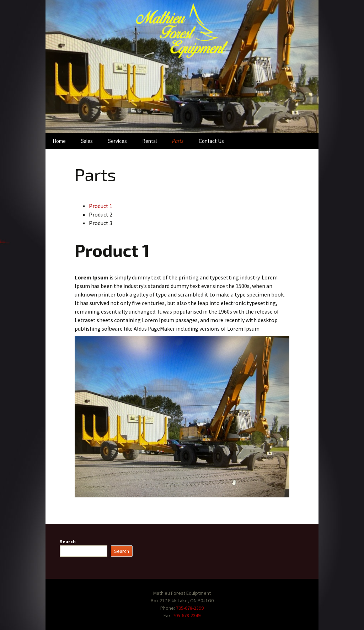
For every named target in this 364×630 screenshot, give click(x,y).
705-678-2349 (187, 615)
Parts (178, 141)
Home (59, 141)
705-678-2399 (190, 608)
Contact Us (211, 141)
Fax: (168, 615)
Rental (149, 141)
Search (68, 541)
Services (117, 141)
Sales (87, 141)
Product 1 (101, 206)
